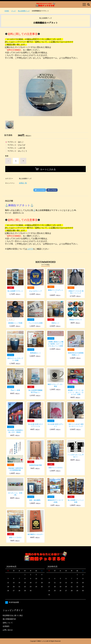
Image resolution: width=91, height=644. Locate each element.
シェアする (52, 190)
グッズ (14, 11)
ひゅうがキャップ (35, 291)
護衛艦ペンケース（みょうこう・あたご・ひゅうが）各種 (76, 392)
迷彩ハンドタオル (15, 537)
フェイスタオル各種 (35, 323)
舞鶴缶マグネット (76, 320)
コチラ (30, 249)
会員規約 (6, 626)
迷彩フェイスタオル (56, 468)
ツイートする (40, 190)
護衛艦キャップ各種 (15, 323)
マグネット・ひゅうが (16, 145)
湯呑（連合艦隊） (35, 500)
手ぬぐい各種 (15, 390)
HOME (7, 11)
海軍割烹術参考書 (35, 465)
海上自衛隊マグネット (15, 291)
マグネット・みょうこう (17, 151)
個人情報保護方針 (9, 619)
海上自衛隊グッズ (25, 11)
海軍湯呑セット (35, 353)
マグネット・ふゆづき (16, 148)
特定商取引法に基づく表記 (13, 615)
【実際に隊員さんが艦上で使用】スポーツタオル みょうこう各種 (56, 344)
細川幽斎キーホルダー (35, 534)
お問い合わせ (8, 630)
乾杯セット (56, 323)
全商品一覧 (23, 183)
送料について (8, 623)
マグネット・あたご (16, 142)
